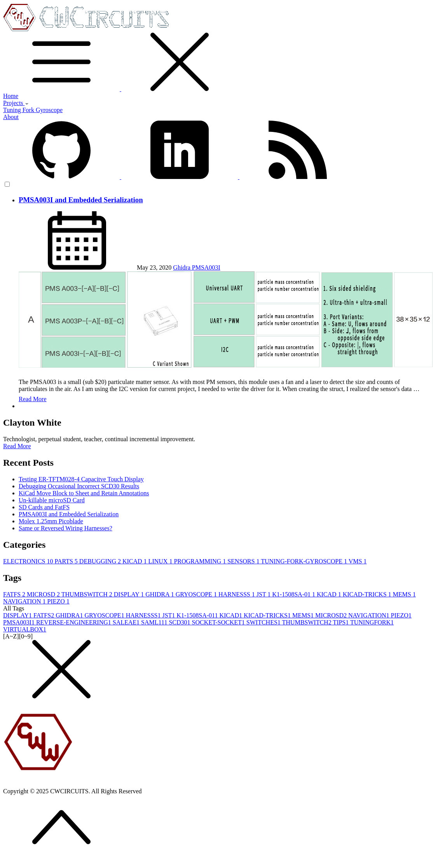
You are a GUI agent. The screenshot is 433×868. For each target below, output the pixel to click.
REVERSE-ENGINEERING (74, 622)
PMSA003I (206, 267)
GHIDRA (160, 594)
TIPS (341, 622)
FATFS (15, 594)
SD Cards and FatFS (44, 507)
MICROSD (44, 594)
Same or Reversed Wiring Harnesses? (65, 528)
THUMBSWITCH (88, 594)
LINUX (161, 561)
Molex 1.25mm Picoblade (51, 521)
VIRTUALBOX (25, 629)
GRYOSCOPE (197, 594)
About (11, 117)
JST (265, 594)
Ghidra (182, 267)
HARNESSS (237, 594)
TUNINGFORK (372, 622)
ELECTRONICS (29, 561)
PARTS (67, 561)
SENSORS (244, 561)
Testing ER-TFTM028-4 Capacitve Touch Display (81, 479)
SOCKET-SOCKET (219, 622)
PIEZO (58, 601)
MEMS (404, 594)
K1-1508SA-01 (294, 594)
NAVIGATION (25, 601)
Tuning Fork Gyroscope (33, 110)
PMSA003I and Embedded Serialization (81, 200)
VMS (358, 561)
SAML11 (155, 622)
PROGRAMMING (201, 561)
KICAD (135, 561)
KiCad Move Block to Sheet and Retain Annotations (84, 493)
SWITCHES (264, 622)
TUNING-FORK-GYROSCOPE (305, 561)
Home (11, 96)
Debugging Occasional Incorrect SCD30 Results (79, 486)
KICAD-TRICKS (368, 594)
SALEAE (127, 622)
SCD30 (180, 622)
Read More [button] (17, 446)
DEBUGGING (101, 561)
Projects (16, 103)
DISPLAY (130, 594)
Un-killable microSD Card (52, 500)
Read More (33, 399)
